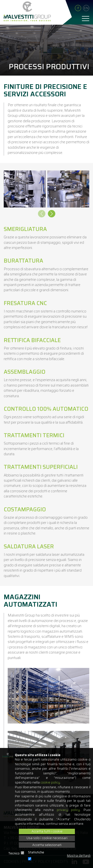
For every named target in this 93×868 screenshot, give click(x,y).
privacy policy (68, 810)
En (86, 8)
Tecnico (14, 854)
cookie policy (50, 782)
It (78, 8)
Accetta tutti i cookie (47, 831)
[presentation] (42, 214)
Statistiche (36, 853)
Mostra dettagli (79, 856)
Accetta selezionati (47, 845)
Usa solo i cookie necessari (47, 838)
